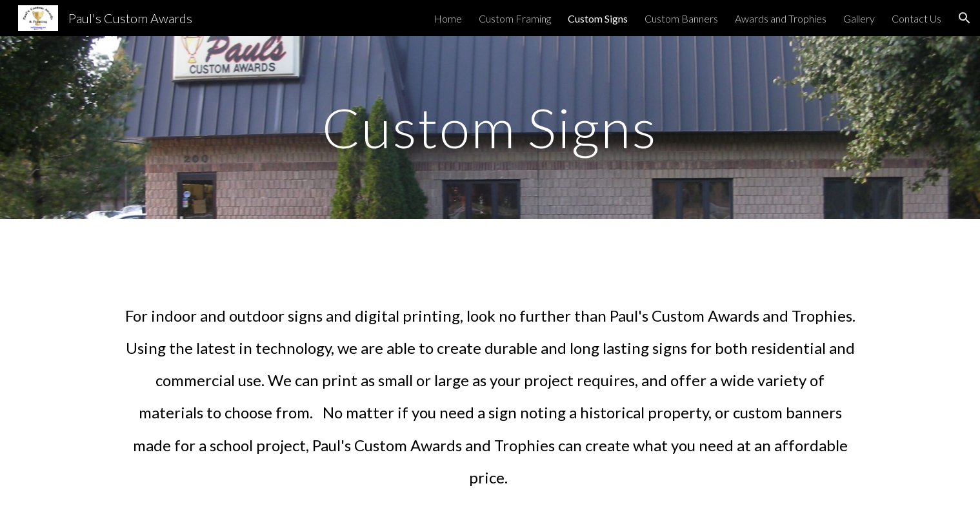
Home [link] (448, 18)
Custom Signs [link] (598, 18)
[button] (965, 18)
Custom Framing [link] (515, 18)
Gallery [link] (859, 18)
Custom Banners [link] (681, 18)
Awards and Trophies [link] (781, 18)
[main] (490, 127)
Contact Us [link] (916, 18)
